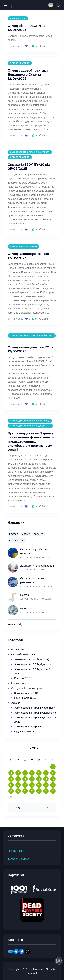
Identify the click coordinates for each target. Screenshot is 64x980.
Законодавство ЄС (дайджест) (32, 664)
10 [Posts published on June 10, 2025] (18, 779)
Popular (39, 534)
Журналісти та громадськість (37, 566)
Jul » (48, 807)
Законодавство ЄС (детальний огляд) (32, 335)
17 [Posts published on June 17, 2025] (18, 785)
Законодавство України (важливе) (30, 152)
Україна (16, 703)
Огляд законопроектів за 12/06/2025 (28, 256)
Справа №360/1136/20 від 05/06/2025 (29, 167)
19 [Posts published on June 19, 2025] (32, 785)
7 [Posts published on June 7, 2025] (46, 773)
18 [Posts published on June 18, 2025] (25, 785)
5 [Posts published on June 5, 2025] (32, 773)
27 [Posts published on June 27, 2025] (39, 791)
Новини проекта (21, 683)
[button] (51, 5)
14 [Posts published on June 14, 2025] (46, 779)
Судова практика (20, 63)
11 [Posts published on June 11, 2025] (25, 779)
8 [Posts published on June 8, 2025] (53, 773)
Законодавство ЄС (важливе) (32, 659)
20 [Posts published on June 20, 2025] (39, 785)
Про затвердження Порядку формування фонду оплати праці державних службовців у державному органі (31, 441)
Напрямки (16, 522)
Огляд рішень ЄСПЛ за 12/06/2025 (26, 28)
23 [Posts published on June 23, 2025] (11, 791)
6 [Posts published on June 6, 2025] (39, 773)
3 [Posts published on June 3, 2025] (18, 773)
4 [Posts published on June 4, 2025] (25, 773)
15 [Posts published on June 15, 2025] (53, 779)
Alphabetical (17, 540)
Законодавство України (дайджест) (30, 426)
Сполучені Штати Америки (27, 688)
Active (26, 534)
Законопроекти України (24, 246)
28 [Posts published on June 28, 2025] (46, 791)
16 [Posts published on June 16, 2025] (11, 785)
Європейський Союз (23, 654)
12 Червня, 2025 (15, 46)
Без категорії (19, 650)
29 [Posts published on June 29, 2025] (53, 791)
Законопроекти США (26, 693)
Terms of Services (18, 859)
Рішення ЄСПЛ (18, 18)
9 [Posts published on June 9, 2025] (11, 779)
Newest (14, 534)
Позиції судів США (25, 698)
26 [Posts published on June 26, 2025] (32, 791)
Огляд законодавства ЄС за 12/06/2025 (31, 349)
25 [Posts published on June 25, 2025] (25, 791)
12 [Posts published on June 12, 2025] (32, 779)
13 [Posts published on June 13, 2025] (39, 779)
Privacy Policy (16, 851)
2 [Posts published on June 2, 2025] (11, 773)
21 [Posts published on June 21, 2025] (46, 785)
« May (17, 807)
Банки (24, 608)
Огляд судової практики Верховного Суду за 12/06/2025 (28, 75)
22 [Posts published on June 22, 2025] (53, 785)
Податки (25, 595)
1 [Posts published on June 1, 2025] (53, 767)
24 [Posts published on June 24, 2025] (18, 791)
